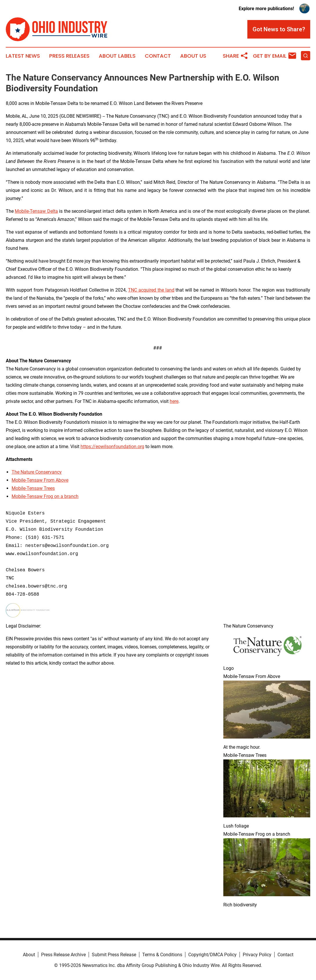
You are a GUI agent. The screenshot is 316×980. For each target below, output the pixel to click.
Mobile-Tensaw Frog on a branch (45, 496)
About (29, 955)
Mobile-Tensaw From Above (40, 480)
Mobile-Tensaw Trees (33, 488)
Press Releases (69, 56)
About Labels (117, 56)
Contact (158, 56)
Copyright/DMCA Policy (212, 955)
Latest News (23, 56)
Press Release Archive (63, 955)
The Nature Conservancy (37, 472)
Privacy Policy (257, 955)
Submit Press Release (114, 955)
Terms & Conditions (162, 955)
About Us (193, 56)
